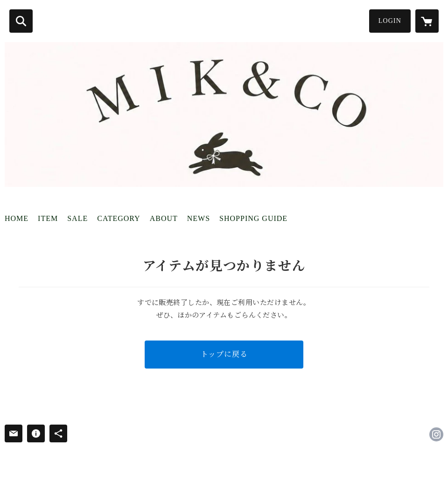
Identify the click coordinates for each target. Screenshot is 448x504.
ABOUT (164, 218)
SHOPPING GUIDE (253, 218)
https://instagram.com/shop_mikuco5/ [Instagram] (436, 434)
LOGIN (390, 21)
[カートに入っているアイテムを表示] (427, 21)
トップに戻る (224, 354)
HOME (17, 218)
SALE (77, 218)
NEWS (199, 218)
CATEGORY (119, 218)
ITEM (48, 218)
